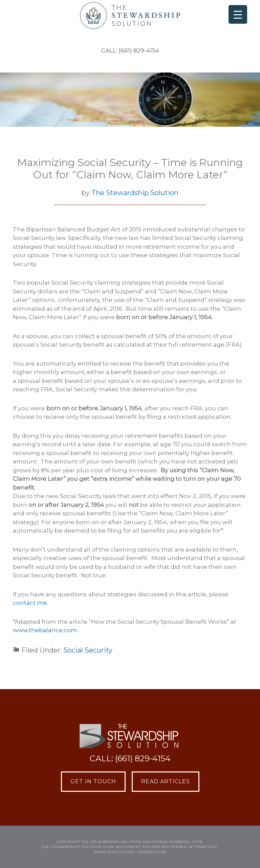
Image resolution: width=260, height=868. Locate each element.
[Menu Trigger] (238, 14)
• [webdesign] (151, 852)
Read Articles (166, 781)
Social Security (88, 650)
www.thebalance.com (45, 630)
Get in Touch (93, 781)
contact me (30, 603)
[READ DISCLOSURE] (114, 852)
